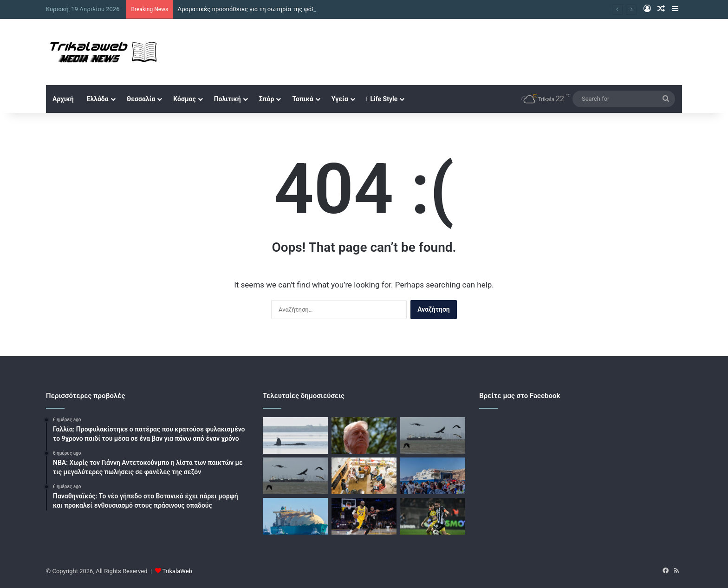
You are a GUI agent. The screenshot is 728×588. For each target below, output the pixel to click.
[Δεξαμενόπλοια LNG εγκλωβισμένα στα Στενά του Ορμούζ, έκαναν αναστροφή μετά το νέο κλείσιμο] (295, 516)
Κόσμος (184, 99)
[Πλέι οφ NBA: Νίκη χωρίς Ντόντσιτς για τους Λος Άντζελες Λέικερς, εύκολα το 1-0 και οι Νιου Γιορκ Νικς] (364, 516)
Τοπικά (302, 99)
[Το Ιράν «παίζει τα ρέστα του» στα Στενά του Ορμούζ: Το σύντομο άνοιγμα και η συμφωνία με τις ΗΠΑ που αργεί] (433, 435)
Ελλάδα (98, 99)
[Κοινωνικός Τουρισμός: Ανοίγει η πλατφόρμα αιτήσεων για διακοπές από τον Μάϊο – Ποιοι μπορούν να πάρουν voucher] (433, 476)
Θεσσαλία (141, 99)
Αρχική (63, 99)
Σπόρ (267, 99)
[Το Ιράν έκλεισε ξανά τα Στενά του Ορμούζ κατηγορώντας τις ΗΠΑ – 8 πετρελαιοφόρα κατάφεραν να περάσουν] (295, 476)
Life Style (382, 99)
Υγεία (340, 99)
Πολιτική (227, 99)
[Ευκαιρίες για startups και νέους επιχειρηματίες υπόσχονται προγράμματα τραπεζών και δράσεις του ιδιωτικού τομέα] (364, 476)
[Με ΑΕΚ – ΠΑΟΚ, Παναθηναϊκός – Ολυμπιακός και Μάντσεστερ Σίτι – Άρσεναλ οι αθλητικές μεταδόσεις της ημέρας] (433, 516)
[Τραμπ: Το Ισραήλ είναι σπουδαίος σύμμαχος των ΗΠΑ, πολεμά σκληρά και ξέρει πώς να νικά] (364, 435)
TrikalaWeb (177, 571)
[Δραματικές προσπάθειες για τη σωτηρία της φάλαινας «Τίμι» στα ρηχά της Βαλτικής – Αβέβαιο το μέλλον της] (295, 435)
